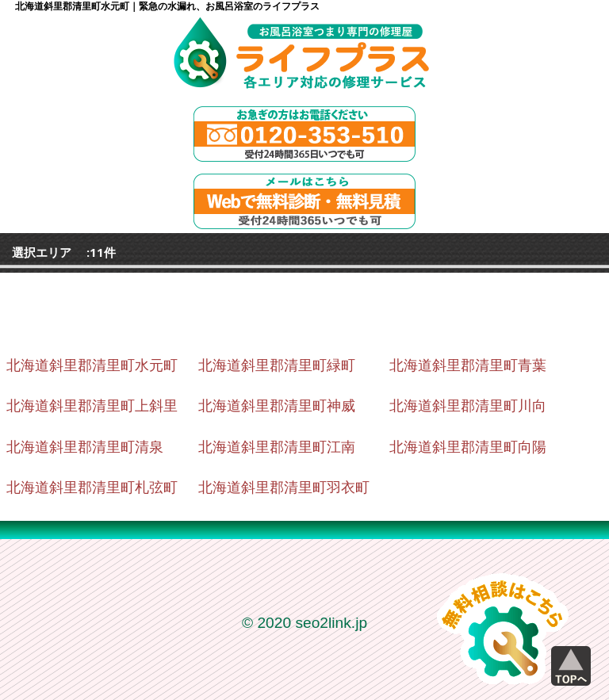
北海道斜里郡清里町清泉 (85, 447)
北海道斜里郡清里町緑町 (277, 365)
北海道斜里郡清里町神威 (277, 406)
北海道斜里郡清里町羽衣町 (284, 488)
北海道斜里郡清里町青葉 (468, 365)
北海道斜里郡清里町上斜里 (92, 406)
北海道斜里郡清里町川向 (468, 406)
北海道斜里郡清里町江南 (277, 447)
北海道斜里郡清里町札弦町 (92, 488)
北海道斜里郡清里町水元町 (92, 365)
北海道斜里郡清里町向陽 (468, 447)
